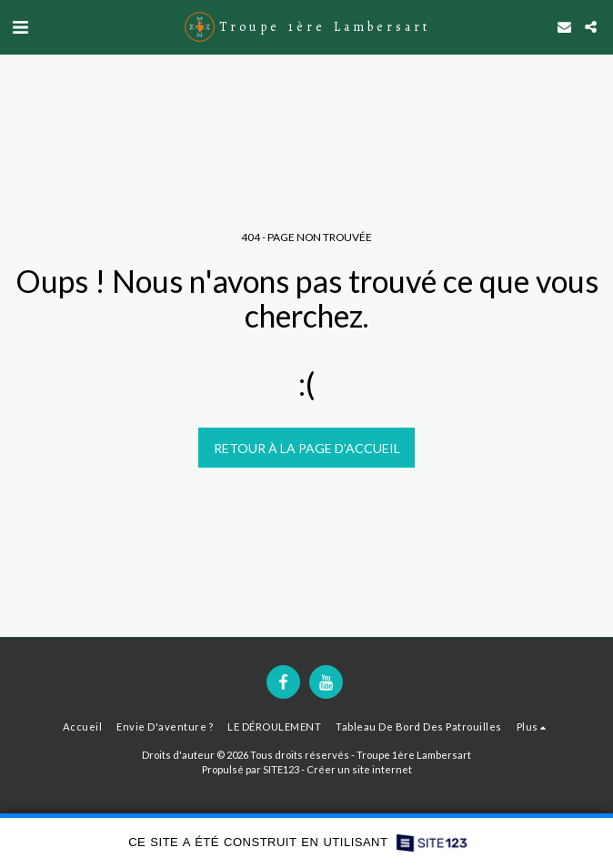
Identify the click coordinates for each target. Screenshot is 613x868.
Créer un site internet (359, 769)
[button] (20, 26)
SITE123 (281, 769)
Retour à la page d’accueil (307, 448)
